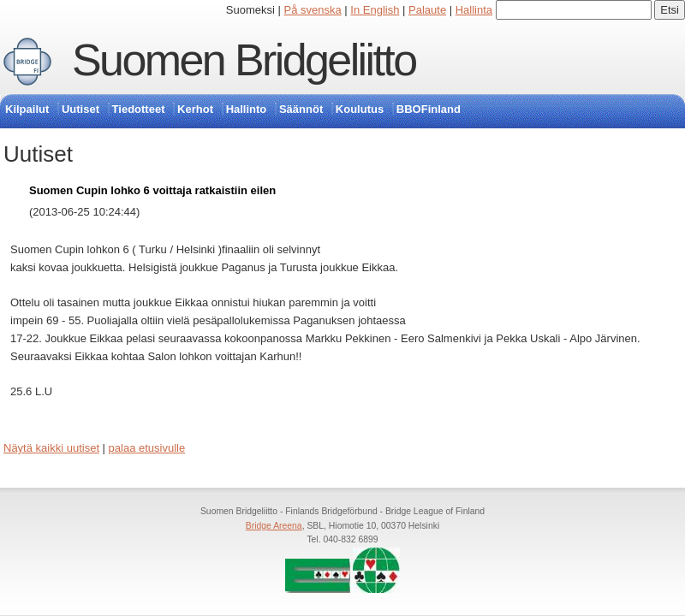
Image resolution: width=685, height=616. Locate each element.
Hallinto (247, 109)
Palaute (427, 10)
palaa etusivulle (147, 448)
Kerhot (195, 109)
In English (375, 10)
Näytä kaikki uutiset (51, 448)
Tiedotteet (139, 109)
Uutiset (80, 109)
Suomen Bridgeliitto (244, 60)
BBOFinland (429, 109)
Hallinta (474, 10)
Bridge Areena (274, 526)
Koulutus (360, 109)
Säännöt (301, 109)
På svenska (313, 10)
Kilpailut (27, 109)
